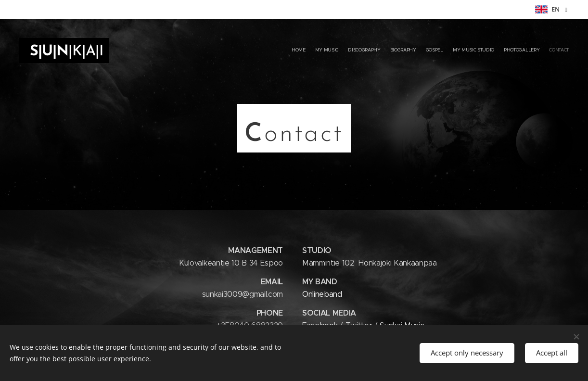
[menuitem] (503, 51)
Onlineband (322, 294)
